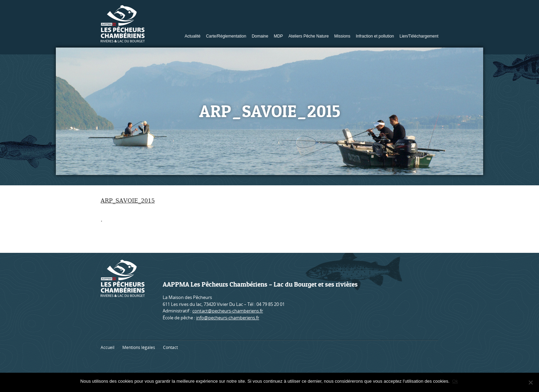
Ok (456, 381)
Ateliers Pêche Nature (309, 36)
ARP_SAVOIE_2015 (128, 201)
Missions (342, 36)
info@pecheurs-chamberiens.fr (228, 318)
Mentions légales (139, 347)
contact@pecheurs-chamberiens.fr (228, 311)
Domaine (260, 36)
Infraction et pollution (375, 36)
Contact (170, 347)
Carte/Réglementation (226, 36)
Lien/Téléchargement (419, 36)
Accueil (108, 347)
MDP (278, 36)
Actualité (193, 36)
